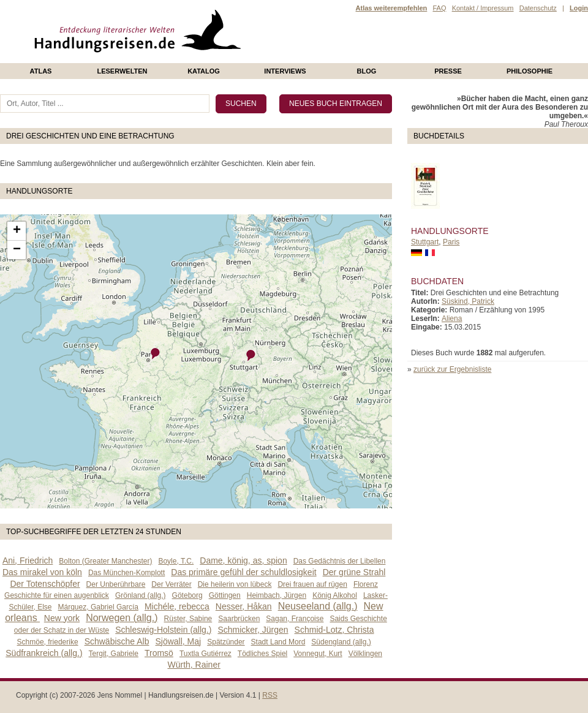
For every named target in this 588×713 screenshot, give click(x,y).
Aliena (452, 319)
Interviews (285, 71)
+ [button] (17, 231)
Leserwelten (122, 71)
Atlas (41, 71)
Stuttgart (425, 242)
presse (448, 71)
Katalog (204, 71)
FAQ (439, 8)
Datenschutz (538, 8)
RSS (270, 695)
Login (579, 8)
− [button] (17, 250)
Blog (367, 71)
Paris (451, 242)
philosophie (530, 71)
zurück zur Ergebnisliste (452, 369)
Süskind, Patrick (468, 301)
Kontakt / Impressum (483, 8)
